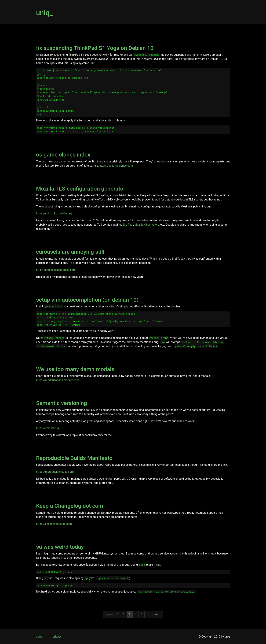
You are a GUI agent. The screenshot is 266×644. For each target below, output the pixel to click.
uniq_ (44, 13)
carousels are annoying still (70, 252)
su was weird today (60, 547)
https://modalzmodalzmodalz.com (58, 380)
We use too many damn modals (75, 369)
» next (157, 614)
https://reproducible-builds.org (55, 472)
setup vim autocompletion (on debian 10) (87, 300)
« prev (109, 614)
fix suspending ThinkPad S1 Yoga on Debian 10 (95, 48)
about (40, 637)
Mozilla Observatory (147, 225)
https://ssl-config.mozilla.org (54, 213)
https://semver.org (48, 428)
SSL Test (128, 225)
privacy (57, 637)
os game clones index (63, 155)
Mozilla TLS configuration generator (81, 189)
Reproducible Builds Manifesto (74, 458)
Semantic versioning (62, 403)
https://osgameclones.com (116, 166)
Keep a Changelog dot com (70, 506)
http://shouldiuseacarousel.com (56, 270)
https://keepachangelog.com (54, 524)
